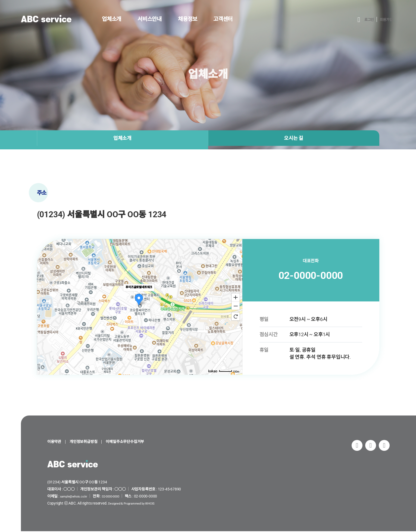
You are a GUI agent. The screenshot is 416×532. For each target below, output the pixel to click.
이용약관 (56, 442)
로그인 (365, 20)
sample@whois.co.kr (77, 497)
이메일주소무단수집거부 (139, 442)
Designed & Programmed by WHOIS (137, 504)
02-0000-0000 (311, 275)
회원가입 (384, 20)
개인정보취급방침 (90, 442)
